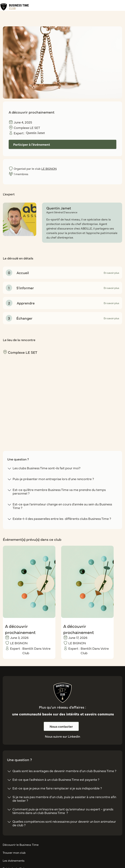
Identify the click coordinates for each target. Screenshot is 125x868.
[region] (62, 396)
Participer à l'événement (32, 144)
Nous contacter (61, 726)
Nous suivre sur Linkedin (62, 736)
